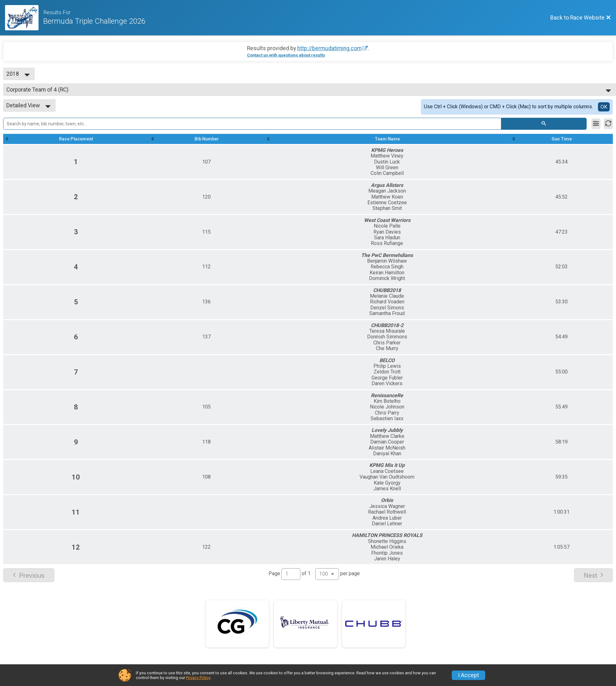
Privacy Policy (198, 678)
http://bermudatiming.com (329, 48)
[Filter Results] (596, 124)
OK (604, 107)
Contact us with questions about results (286, 55)
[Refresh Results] (608, 124)
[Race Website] (24, 18)
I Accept (468, 675)
